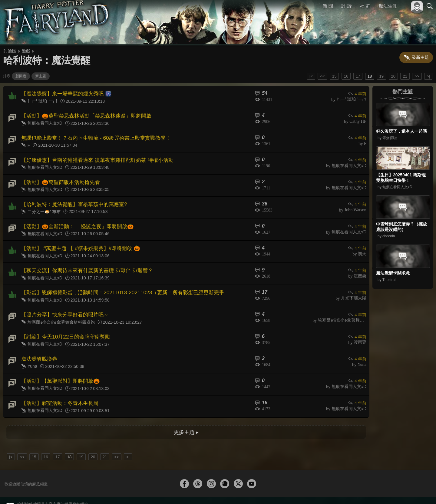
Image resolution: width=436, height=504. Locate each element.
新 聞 (328, 6)
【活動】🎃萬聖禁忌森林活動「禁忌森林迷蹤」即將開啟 (82, 114)
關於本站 (357, 491)
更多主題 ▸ (186, 415)
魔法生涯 (388, 6)
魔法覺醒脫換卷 (38, 345)
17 (358, 76)
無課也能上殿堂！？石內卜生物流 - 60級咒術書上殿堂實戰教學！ (91, 135)
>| (428, 76)
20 (393, 76)
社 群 (365, 6)
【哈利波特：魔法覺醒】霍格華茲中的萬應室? (71, 198)
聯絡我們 (420, 491)
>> (417, 76)
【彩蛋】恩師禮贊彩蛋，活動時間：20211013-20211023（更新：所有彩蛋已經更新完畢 (116, 282)
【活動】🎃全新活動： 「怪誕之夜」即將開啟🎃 (74, 219)
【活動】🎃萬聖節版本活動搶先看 (58, 177)
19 (381, 76)
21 (405, 76)
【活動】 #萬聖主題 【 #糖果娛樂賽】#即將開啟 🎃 (77, 240)
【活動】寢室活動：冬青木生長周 (58, 387)
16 (346, 76)
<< (322, 76)
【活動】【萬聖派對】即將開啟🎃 (58, 366)
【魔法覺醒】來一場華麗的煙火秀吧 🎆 (64, 93)
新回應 (21, 76)
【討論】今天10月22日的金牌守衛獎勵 (63, 324)
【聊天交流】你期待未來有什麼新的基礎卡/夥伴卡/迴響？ (83, 261)
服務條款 (377, 491)
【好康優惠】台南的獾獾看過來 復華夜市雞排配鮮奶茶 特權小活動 (93, 156)
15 (334, 76)
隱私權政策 (398, 491)
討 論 (347, 6)
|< (311, 76)
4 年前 (357, 93)
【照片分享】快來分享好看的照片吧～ (62, 303)
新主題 (41, 76)
